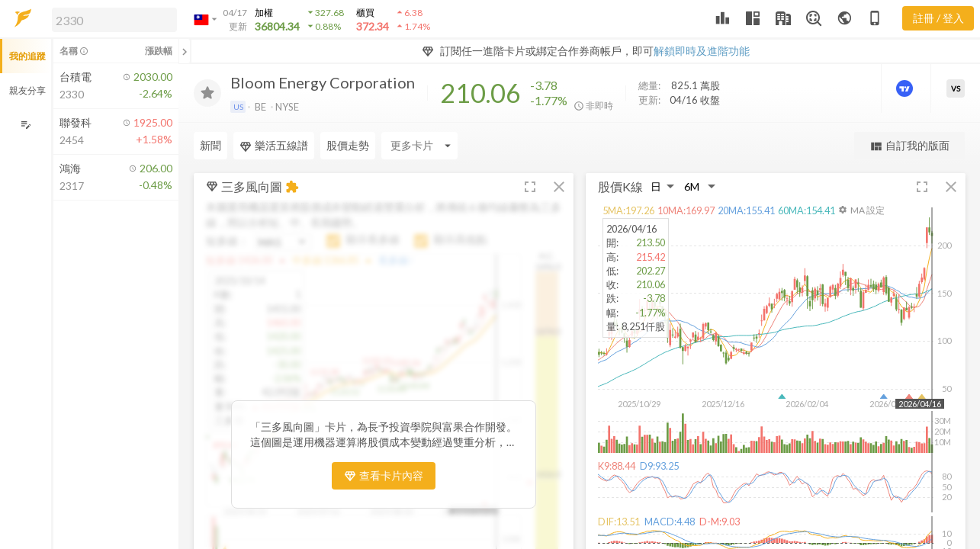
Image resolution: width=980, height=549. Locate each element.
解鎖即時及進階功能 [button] (702, 51)
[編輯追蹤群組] (26, 125)
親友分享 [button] (27, 90)
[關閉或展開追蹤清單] (185, 51)
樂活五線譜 (274, 146)
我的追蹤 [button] (27, 56)
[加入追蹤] (207, 93)
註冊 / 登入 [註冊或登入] (938, 18)
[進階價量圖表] (906, 88)
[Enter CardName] (419, 146)
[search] (114, 20)
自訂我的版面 (909, 146)
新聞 (210, 145)
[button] (111, 19)
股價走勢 (348, 145)
